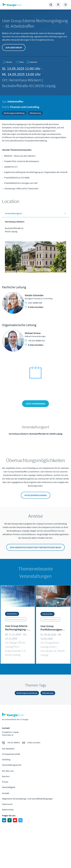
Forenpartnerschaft (11, 754)
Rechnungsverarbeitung (14, 113)
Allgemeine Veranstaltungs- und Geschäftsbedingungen (27, 799)
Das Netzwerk (8, 749)
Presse (5, 782)
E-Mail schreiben (34, 307)
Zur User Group (14, 47)
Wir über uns (8, 771)
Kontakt (6, 793)
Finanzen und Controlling (25, 107)
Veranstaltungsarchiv (12, 765)
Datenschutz (8, 809)
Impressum (7, 804)
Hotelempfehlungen (36, 495)
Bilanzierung (35, 113)
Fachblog (6, 759)
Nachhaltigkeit (9, 787)
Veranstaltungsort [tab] (13, 213)
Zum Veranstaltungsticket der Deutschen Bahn (35, 547)
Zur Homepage (19, 5)
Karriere (6, 776)
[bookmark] (7, 62)
